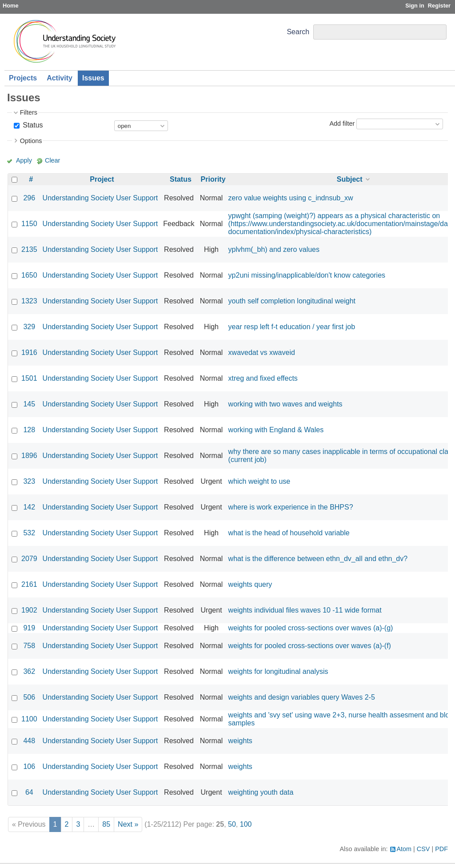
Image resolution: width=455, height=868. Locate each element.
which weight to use (259, 481)
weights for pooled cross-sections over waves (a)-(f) (310, 646)
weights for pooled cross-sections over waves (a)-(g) (311, 628)
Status (32, 125)
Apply (24, 160)
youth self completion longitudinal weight (292, 301)
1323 (29, 301)
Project (102, 179)
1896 (29, 456)
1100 (29, 719)
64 (29, 792)
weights (240, 741)
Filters (29, 112)
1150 (29, 224)
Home (11, 6)
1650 (29, 275)
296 (29, 198)
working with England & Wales (276, 430)
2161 (29, 584)
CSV (423, 849)
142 (29, 507)
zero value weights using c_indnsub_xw (291, 198)
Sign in (415, 6)
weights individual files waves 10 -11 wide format (305, 610)
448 (29, 741)
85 (106, 824)
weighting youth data (261, 792)
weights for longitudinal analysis (278, 671)
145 (29, 404)
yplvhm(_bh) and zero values (274, 249)
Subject (350, 179)
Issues (93, 78)
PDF (441, 849)
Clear (52, 160)
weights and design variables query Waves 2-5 (302, 697)
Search (298, 32)
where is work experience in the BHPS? (291, 507)
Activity (60, 78)
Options (31, 141)
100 (246, 824)
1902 (29, 610)
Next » (128, 824)
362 (29, 671)
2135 (29, 249)
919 (29, 628)
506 (29, 697)
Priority (213, 179)
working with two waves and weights (285, 404)
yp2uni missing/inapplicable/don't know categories (307, 275)
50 (232, 824)
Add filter (342, 123)
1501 (29, 378)
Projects (23, 78)
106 (29, 766)
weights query (250, 584)
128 (29, 430)
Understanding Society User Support (100, 198)
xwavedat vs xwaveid (262, 352)
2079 (29, 559)
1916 (29, 352)
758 (29, 646)
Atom (404, 849)
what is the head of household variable (289, 533)
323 (29, 481)
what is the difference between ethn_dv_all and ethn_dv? (318, 559)
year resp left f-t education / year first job (292, 327)
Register (439, 6)
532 (29, 533)
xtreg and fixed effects (263, 378)
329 (29, 327)
